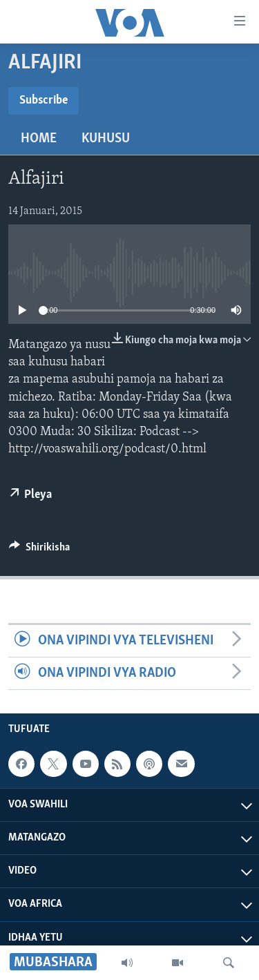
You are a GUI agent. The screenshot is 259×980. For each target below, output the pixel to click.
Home (39, 139)
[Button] (39, 550)
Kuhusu (106, 139)
